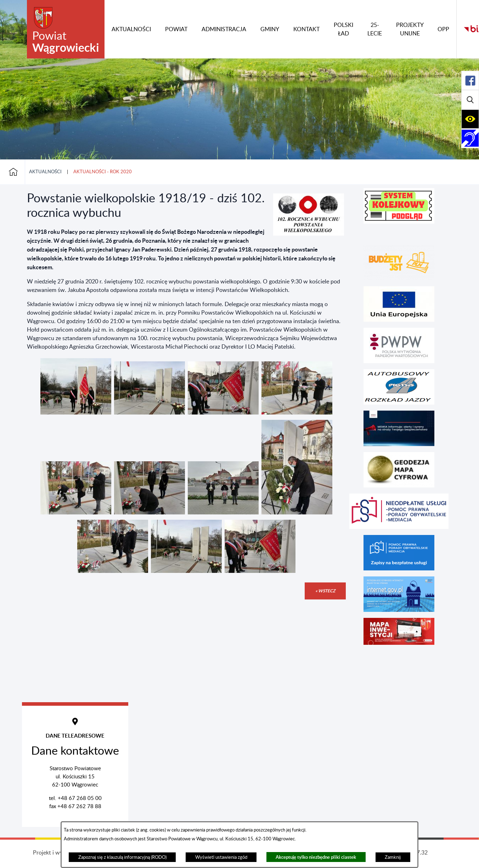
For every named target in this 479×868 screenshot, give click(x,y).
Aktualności (45, 172)
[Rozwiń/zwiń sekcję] (470, 80)
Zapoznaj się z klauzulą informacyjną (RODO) (122, 857)
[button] (309, 234)
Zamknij (393, 857)
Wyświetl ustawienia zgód (221, 857)
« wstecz (325, 591)
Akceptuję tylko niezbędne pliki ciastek (316, 857)
